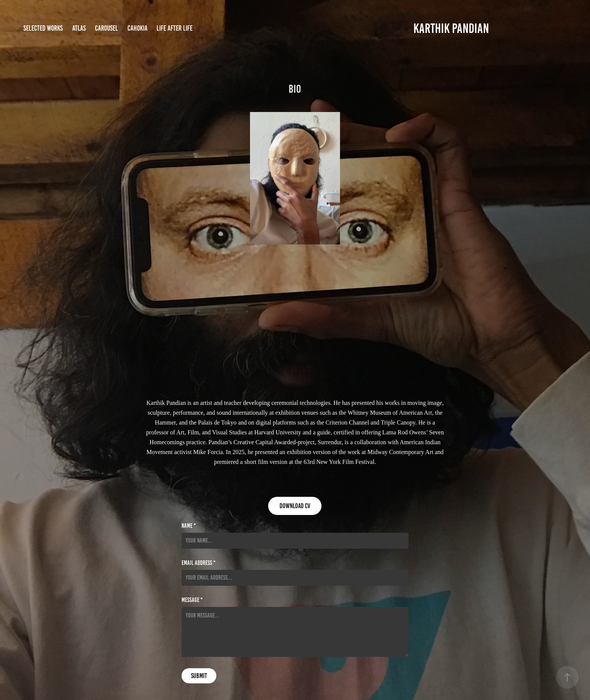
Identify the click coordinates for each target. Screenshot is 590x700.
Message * (192, 600)
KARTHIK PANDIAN (451, 28)
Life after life (175, 28)
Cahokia (137, 28)
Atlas (79, 28)
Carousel (106, 28)
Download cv (295, 506)
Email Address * (199, 563)
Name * (189, 526)
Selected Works (43, 28)
